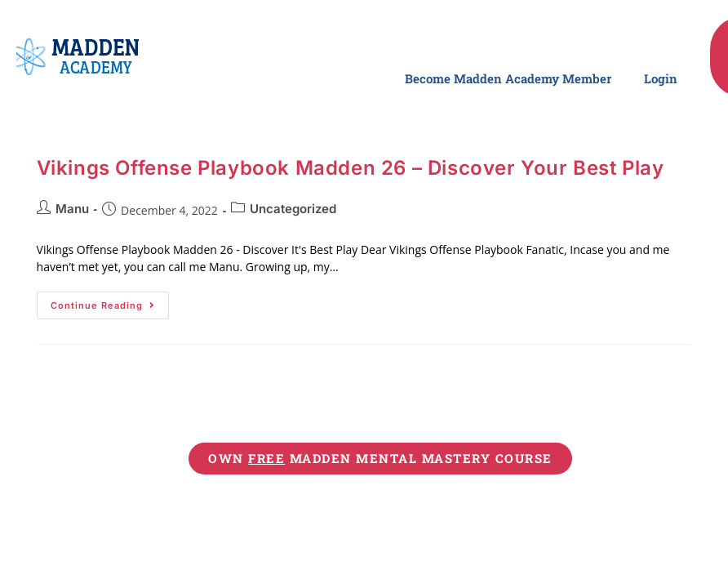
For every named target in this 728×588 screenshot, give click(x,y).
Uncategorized (293, 209)
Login (661, 78)
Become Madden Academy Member (508, 78)
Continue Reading (110, 301)
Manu (72, 209)
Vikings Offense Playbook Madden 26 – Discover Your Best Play (351, 168)
